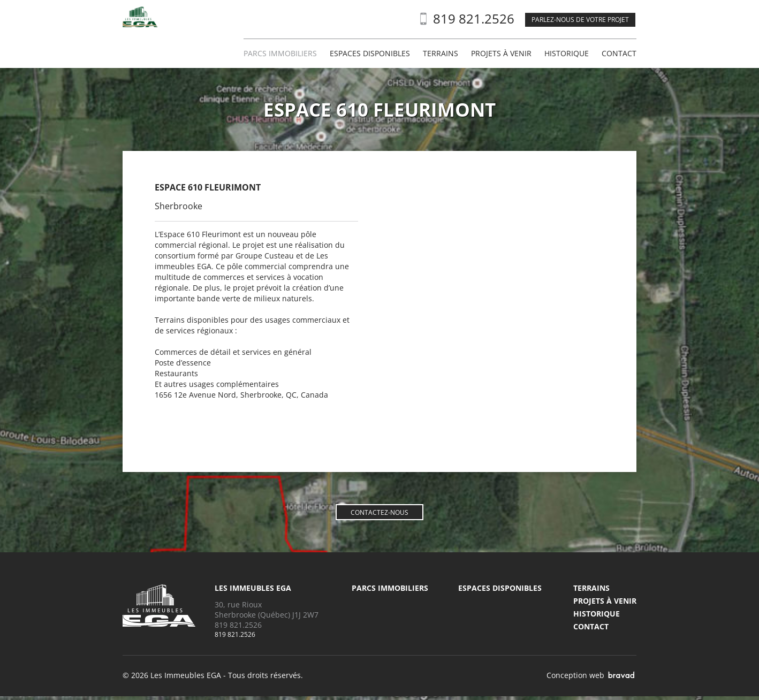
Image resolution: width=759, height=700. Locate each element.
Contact (619, 54)
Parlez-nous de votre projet (580, 20)
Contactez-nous (379, 513)
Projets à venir (501, 54)
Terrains (441, 54)
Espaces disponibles (370, 54)
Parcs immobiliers (280, 54)
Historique (567, 54)
